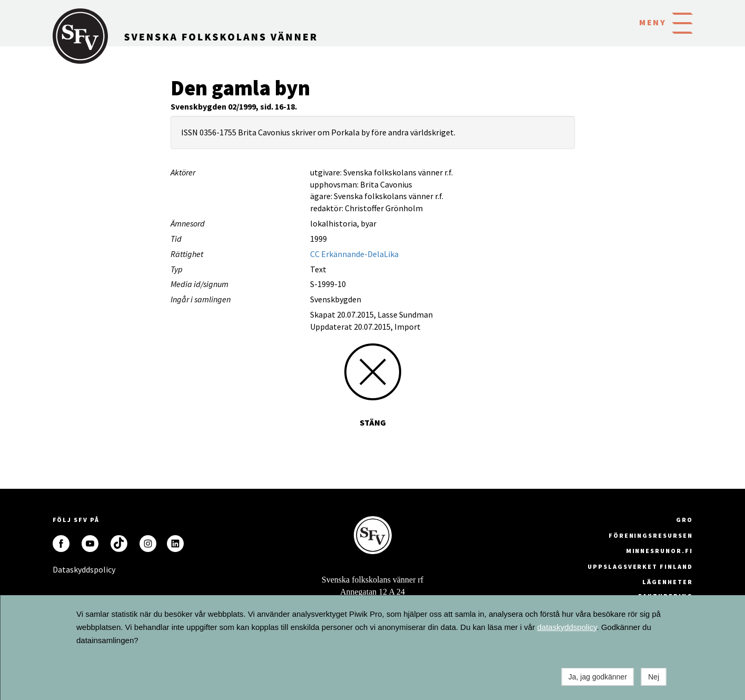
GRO (684, 520)
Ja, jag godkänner (598, 677)
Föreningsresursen (651, 535)
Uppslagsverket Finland (640, 566)
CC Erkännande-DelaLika (354, 254)
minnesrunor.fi (659, 551)
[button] (682, 22)
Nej (654, 677)
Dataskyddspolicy (61, 569)
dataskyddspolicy (567, 627)
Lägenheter (667, 582)
